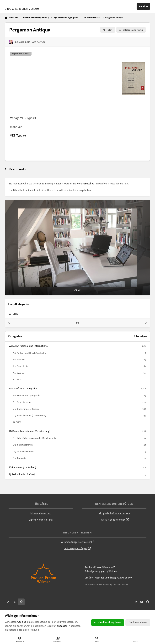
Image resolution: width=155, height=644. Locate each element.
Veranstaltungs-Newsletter (76, 542)
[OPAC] (77, 248)
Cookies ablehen (138, 622)
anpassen (62, 626)
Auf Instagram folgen (76, 548)
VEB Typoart (18, 135)
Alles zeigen (140, 336)
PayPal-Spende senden (113, 520)
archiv (14, 314)
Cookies (22, 622)
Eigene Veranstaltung (41, 520)
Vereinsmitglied (86, 184)
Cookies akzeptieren (108, 622)
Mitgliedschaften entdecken (114, 513)
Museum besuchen (41, 513)
